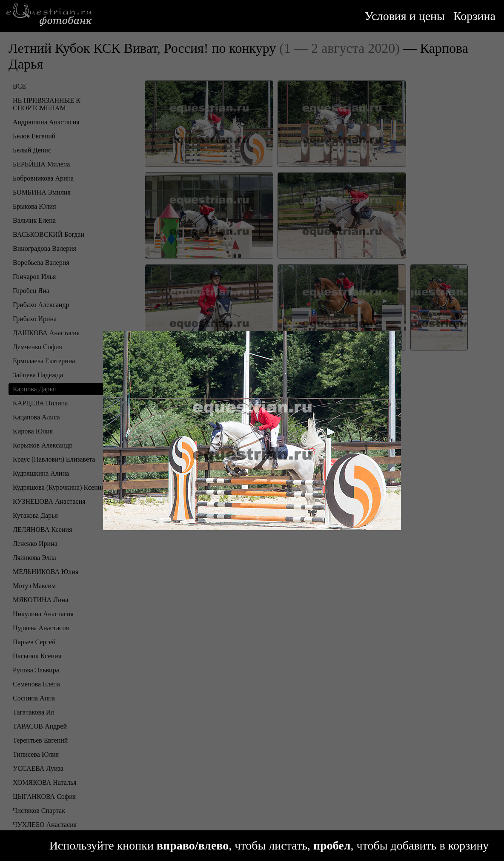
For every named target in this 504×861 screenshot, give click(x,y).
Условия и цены (405, 16)
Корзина (474, 16)
